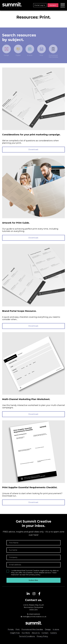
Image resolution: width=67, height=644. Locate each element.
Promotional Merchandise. (32, 629)
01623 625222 (35, 614)
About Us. (36, 633)
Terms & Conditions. (27, 636)
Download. (33, 150)
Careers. (54, 633)
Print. (18, 629)
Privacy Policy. (42, 636)
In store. (56, 629)
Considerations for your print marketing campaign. (31, 135)
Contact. (53, 5)
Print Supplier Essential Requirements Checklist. (30, 487)
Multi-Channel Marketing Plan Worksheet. (26, 399)
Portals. (11, 629)
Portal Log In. (40, 5)
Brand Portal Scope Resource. (19, 311)
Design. (48, 629)
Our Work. (26, 633)
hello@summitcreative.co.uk (35, 617)
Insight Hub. (15, 633)
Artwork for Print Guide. (16, 223)
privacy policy (35, 575)
